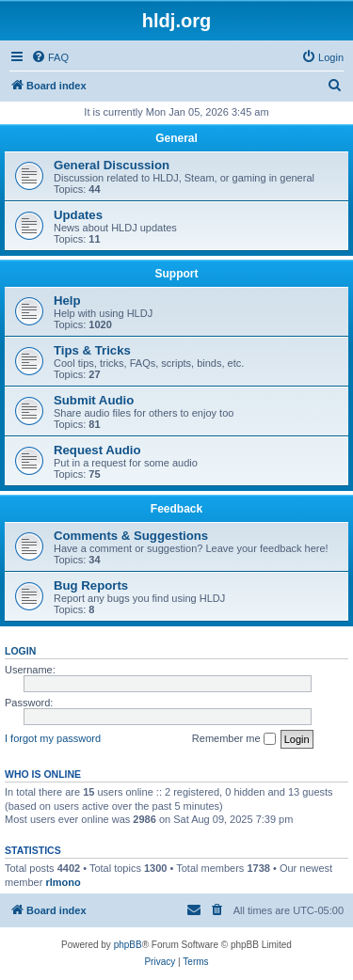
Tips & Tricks (92, 350)
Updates (78, 215)
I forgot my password (53, 738)
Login (20, 651)
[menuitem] (50, 57)
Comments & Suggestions (131, 536)
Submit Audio (94, 400)
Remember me (234, 739)
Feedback (176, 509)
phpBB (128, 945)
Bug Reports (91, 585)
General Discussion (112, 165)
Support (177, 274)
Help (67, 300)
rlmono (63, 882)
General (176, 138)
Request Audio (97, 450)
